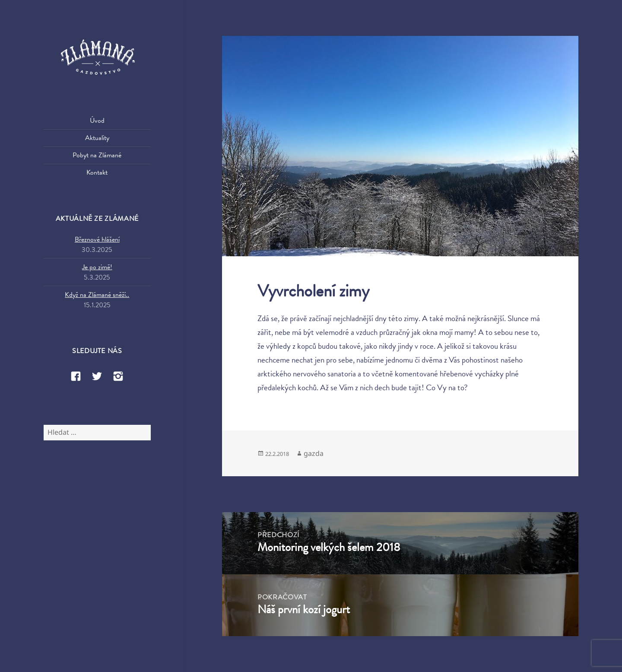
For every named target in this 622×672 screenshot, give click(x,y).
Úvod (97, 121)
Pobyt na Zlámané (97, 155)
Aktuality (97, 138)
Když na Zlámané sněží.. (97, 295)
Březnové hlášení (97, 239)
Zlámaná (97, 58)
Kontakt (97, 172)
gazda (314, 453)
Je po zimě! (97, 267)
